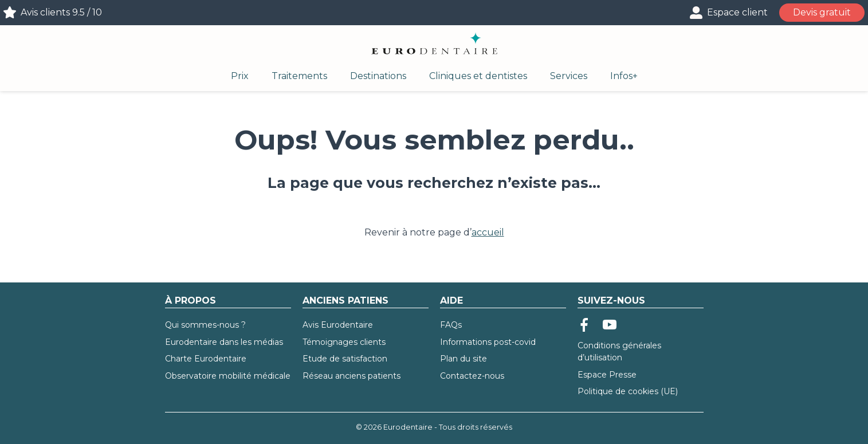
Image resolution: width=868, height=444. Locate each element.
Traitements (299, 76)
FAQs (451, 325)
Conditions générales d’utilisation (619, 351)
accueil (488, 232)
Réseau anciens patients (351, 376)
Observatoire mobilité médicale (228, 376)
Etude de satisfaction (345, 359)
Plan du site (464, 359)
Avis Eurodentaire (338, 325)
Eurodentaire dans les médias (224, 342)
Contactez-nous (472, 376)
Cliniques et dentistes (478, 76)
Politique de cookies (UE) (628, 391)
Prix (240, 76)
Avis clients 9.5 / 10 (61, 12)
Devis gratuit (822, 12)
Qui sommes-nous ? (205, 325)
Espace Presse (607, 375)
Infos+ (624, 76)
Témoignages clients (344, 342)
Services (569, 76)
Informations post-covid (488, 342)
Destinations (378, 76)
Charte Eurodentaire (206, 359)
